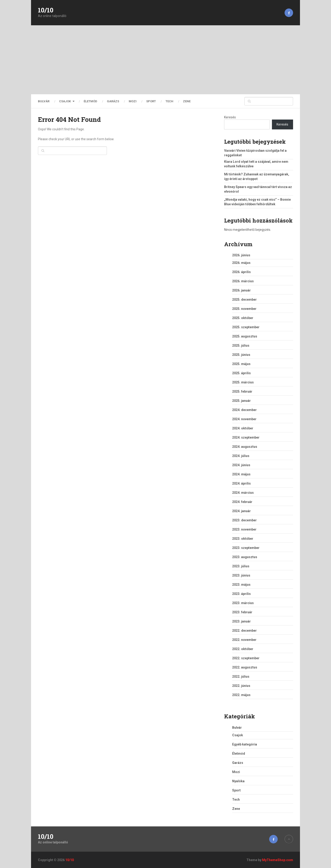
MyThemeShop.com (278, 860)
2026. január (241, 290)
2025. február (242, 391)
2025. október (243, 318)
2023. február (242, 612)
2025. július (241, 345)
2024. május (241, 474)
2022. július (241, 677)
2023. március (243, 603)
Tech (169, 101)
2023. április (241, 594)
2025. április (241, 373)
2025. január (241, 401)
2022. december (244, 631)
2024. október (243, 428)
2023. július (241, 566)
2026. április (241, 272)
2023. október (243, 539)
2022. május (241, 695)
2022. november (244, 640)
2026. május (241, 263)
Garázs (113, 101)
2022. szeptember (246, 658)
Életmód (90, 101)
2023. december (244, 520)
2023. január (241, 621)
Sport (151, 101)
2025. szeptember (246, 327)
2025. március (243, 382)
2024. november (244, 419)
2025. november (244, 309)
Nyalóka (238, 781)
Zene (187, 101)
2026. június (241, 255)
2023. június (241, 575)
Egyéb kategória (245, 744)
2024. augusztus (245, 447)
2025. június (241, 355)
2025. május (241, 364)
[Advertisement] (165, 60)
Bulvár (44, 101)
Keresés (230, 117)
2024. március (243, 493)
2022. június (241, 686)
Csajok (65, 101)
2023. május (241, 585)
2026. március (243, 281)
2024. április (241, 483)
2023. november (244, 529)
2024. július (241, 456)
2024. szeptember (246, 437)
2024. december (244, 410)
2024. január (241, 511)
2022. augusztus (245, 667)
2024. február (242, 502)
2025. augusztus (245, 336)
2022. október (243, 649)
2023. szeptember (246, 548)
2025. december (244, 300)
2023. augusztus (245, 557)
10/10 (46, 10)
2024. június (241, 465)
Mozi (133, 101)
